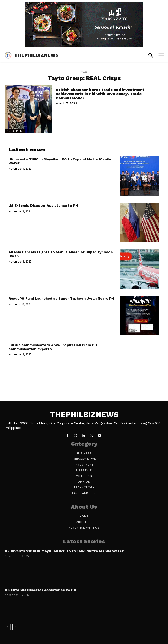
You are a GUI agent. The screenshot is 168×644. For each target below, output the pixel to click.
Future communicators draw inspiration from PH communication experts (53, 347)
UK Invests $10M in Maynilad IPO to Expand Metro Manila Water (60, 161)
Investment (15, 131)
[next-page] (15, 627)
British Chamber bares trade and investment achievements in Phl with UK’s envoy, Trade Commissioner (100, 94)
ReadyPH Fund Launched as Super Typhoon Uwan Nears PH (61, 299)
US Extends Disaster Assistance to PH (43, 206)
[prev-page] (8, 627)
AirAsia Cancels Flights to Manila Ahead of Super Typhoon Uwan (61, 254)
